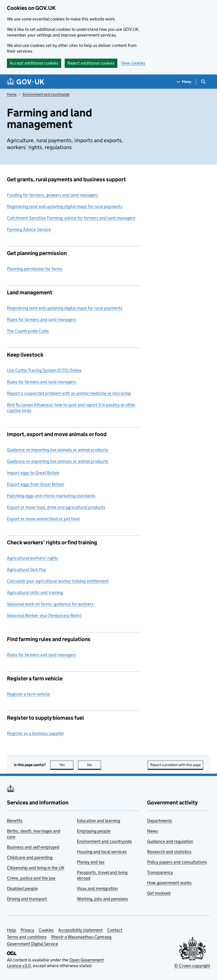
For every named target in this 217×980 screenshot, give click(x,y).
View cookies (133, 63)
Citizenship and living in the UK (36, 868)
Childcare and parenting (30, 857)
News (153, 831)
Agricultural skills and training (35, 592)
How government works (169, 883)
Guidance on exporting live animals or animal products (58, 461)
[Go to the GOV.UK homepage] (26, 82)
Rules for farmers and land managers (42, 320)
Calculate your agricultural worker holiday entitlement (58, 581)
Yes (67, 765)
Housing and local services (102, 852)
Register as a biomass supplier (36, 733)
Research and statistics (169, 852)
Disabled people (22, 888)
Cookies (46, 930)
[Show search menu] (203, 82)
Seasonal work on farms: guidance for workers (50, 604)
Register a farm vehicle (28, 694)
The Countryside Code (28, 331)
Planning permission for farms (35, 269)
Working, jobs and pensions (102, 899)
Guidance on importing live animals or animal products (58, 450)
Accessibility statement (80, 930)
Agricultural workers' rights (33, 558)
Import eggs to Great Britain (33, 473)
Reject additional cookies (91, 63)
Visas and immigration (97, 888)
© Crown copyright (192, 966)
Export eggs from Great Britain (36, 484)
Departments (160, 821)
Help (12, 930)
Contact (115, 930)
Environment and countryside (46, 94)
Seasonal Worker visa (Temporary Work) (44, 615)
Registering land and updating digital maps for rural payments (65, 206)
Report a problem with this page (175, 765)
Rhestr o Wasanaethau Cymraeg (81, 937)
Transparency (160, 872)
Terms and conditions (27, 937)
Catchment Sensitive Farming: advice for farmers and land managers (71, 218)
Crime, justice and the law (31, 878)
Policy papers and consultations (177, 862)
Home (12, 94)
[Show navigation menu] (184, 82)
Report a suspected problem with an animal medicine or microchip (69, 393)
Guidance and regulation (170, 841)
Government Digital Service (32, 944)
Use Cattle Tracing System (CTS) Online (44, 370)
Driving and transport (27, 899)
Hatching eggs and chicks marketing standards (51, 496)
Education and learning (98, 821)
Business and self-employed (33, 847)
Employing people (94, 831)
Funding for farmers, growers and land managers (53, 195)
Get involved (159, 893)
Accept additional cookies (34, 63)
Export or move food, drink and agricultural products (56, 507)
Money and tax (91, 862)
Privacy (27, 930)
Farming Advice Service (29, 229)
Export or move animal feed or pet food (43, 519)
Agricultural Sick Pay (26, 570)
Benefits (15, 821)
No (94, 765)
